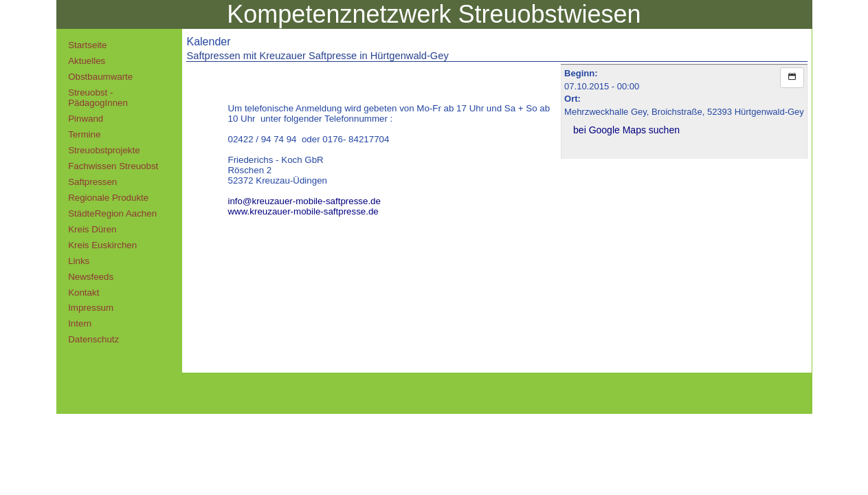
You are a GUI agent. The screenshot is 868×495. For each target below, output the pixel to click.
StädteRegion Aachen (112, 213)
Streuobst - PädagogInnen (98, 98)
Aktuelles (87, 61)
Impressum (91, 308)
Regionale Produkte (108, 198)
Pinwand (86, 119)
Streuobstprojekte (104, 150)
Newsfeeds (91, 277)
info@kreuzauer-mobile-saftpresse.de (304, 201)
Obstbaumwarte (100, 77)
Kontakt (84, 293)
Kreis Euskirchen (102, 245)
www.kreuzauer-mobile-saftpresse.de (303, 211)
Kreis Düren (92, 229)
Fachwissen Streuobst (113, 166)
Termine (84, 134)
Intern (80, 323)
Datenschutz (93, 339)
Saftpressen (92, 182)
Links (79, 261)
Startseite (87, 45)
